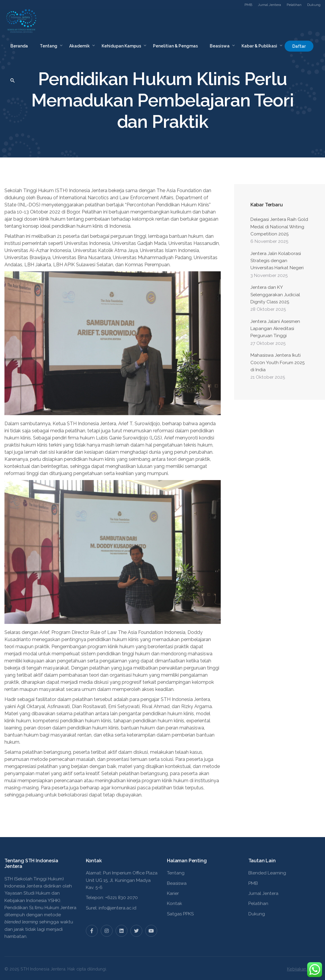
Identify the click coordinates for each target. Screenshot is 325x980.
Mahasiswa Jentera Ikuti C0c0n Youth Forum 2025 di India (277, 362)
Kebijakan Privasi (304, 969)
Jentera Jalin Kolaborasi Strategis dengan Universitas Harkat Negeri (277, 261)
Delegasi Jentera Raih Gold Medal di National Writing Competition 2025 (279, 227)
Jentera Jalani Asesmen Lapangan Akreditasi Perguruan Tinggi (275, 329)
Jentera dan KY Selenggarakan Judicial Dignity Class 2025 (275, 295)
